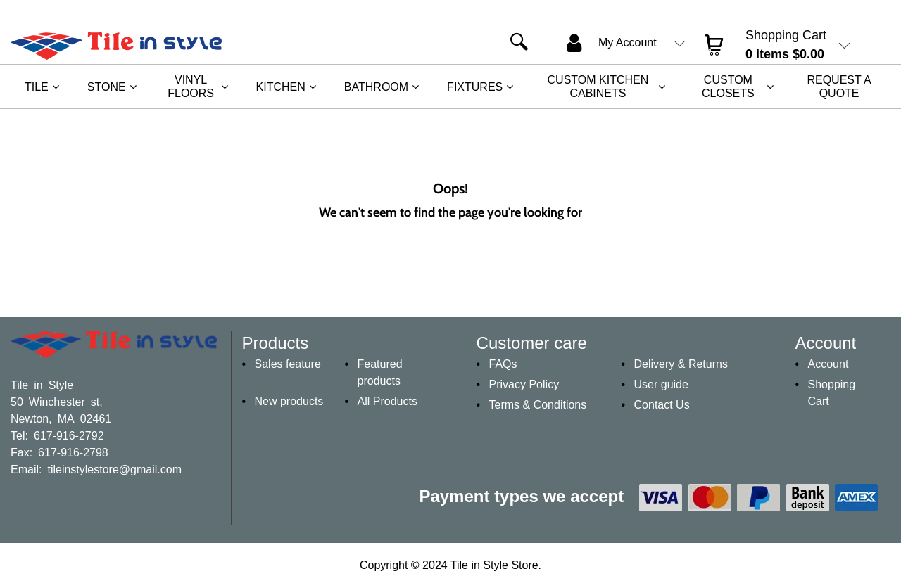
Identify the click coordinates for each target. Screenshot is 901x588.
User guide (661, 384)
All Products (388, 401)
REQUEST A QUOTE (839, 87)
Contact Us (662, 405)
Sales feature (288, 364)
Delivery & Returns (681, 364)
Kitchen (281, 87)
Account (828, 364)
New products (289, 401)
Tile (37, 87)
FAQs (503, 364)
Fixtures (475, 87)
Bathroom (376, 87)
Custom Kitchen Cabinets (598, 87)
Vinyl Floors (191, 87)
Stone (107, 87)
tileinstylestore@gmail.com (114, 468)
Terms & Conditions (538, 405)
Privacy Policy (524, 384)
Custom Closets (728, 87)
